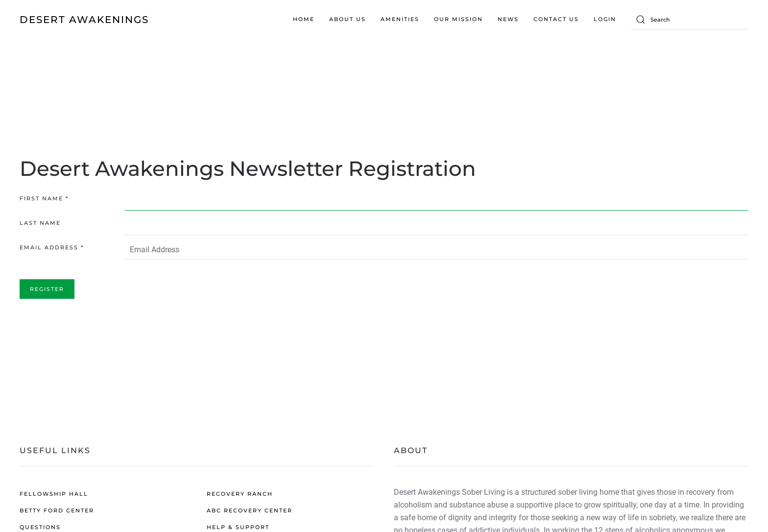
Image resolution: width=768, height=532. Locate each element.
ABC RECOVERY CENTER (250, 510)
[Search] (690, 20)
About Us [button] (348, 19)
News (508, 19)
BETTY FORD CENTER (57, 510)
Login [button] (605, 19)
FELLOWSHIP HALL (54, 494)
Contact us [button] (556, 19)
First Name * (44, 198)
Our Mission (458, 19)
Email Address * (52, 247)
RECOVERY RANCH (240, 494)
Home (304, 19)
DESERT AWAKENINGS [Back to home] (84, 20)
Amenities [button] (400, 19)
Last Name (40, 223)
